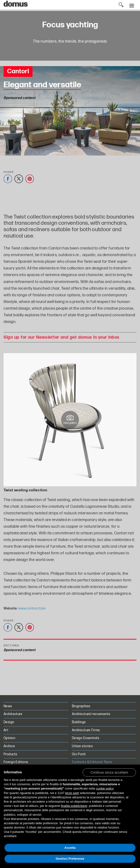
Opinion (9, 738)
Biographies (81, 706)
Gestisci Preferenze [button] (70, 859)
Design (9, 722)
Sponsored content (19, 650)
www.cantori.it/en (32, 608)
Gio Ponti (79, 754)
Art (6, 730)
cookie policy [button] (105, 788)
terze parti (72, 793)
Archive (9, 746)
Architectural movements (91, 714)
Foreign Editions (16, 762)
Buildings (79, 722)
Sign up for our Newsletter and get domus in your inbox (61, 337)
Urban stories (82, 746)
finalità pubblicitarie (74, 806)
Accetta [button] (70, 848)
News (8, 706)
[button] (109, 772)
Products (10, 754)
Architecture (13, 714)
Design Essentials (86, 738)
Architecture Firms (86, 730)
